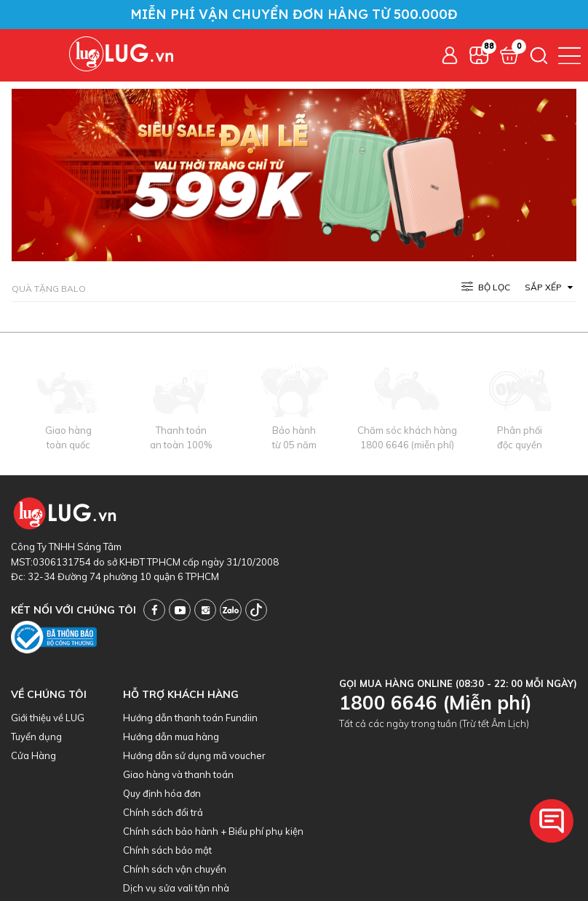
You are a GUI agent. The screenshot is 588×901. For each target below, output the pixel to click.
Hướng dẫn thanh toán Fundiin (190, 718)
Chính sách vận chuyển (175, 869)
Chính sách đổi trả (163, 812)
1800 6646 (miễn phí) (407, 445)
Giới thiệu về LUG (48, 718)
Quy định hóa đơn (162, 793)
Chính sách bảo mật (167, 850)
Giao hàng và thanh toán (178, 774)
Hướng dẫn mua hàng (171, 737)
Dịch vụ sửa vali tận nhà (176, 888)
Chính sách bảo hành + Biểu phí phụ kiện (213, 831)
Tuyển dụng (36, 737)
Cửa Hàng (33, 755)
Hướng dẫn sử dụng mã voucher (194, 755)
